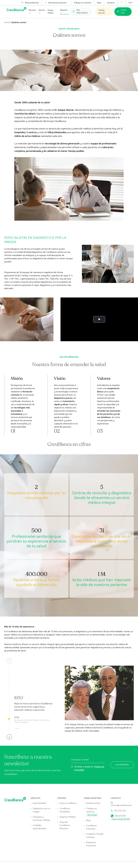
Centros (42, 11)
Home (7, 22)
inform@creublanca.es (121, 805)
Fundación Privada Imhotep (95, 836)
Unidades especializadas (39, 827)
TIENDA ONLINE (101, 12)
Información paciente (56, 3)
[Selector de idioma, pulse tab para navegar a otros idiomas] (130, 3)
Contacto (111, 3)
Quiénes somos (93, 803)
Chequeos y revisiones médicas (41, 819)
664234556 (120, 816)
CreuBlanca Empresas (91, 827)
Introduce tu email (80, 760)
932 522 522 (120, 811)
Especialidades (40, 803)
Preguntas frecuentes (91, 844)
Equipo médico (51, 11)
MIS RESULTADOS (80, 11)
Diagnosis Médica (68, 817)
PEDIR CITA (122, 11)
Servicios (32, 11)
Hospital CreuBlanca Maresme (65, 826)
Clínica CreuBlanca (68, 803)
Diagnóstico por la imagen (41, 810)
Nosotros (64, 11)
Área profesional (30, 3)
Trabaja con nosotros (83, 3)
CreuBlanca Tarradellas (65, 810)
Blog (99, 3)
